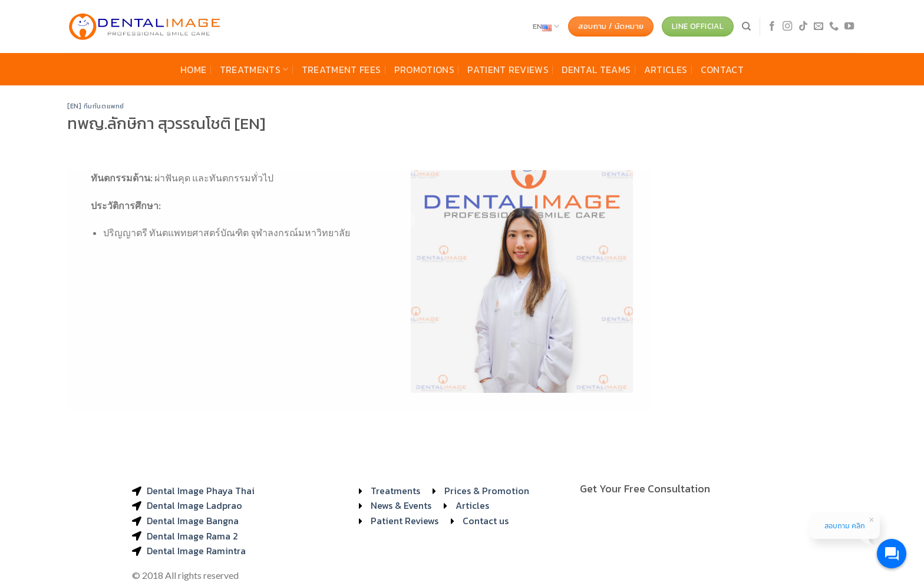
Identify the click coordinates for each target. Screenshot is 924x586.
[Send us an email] (819, 27)
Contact (722, 69)
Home (193, 69)
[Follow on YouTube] (849, 27)
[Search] (746, 27)
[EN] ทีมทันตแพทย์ (96, 106)
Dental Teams (596, 69)
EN (546, 27)
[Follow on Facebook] (772, 27)
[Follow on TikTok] (803, 27)
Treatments (254, 69)
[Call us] (834, 27)
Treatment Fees (341, 69)
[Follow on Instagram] (787, 27)
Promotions (424, 69)
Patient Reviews (508, 69)
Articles (666, 69)
